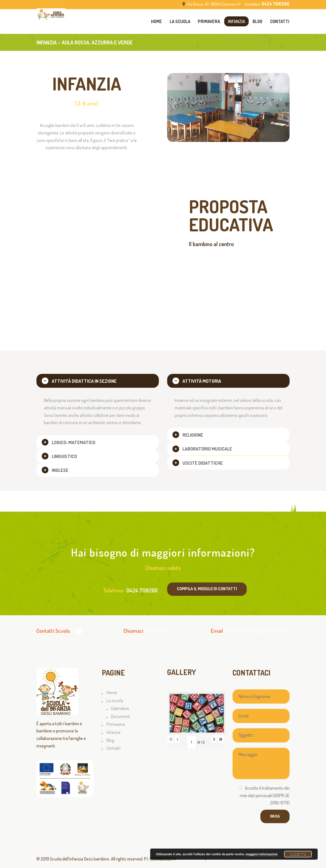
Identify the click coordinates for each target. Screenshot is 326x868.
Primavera (116, 724)
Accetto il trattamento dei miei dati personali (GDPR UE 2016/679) (265, 795)
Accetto (298, 854)
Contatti (113, 748)
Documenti (121, 716)
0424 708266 (142, 590)
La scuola (115, 701)
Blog (110, 740)
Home (112, 692)
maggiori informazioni (262, 854)
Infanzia (113, 732)
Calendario (120, 708)
